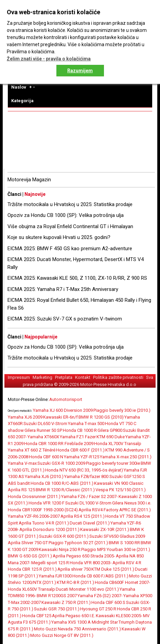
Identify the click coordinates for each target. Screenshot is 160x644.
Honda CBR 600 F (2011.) (80, 450)
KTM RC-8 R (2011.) (75, 582)
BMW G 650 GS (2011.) (30, 556)
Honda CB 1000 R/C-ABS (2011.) (62, 483)
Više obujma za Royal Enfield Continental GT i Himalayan (70, 226)
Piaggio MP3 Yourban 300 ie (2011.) (116, 549)
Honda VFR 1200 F (47, 503)
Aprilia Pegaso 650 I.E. (74, 616)
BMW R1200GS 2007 (57, 596)
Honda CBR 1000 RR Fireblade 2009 (59, 444)
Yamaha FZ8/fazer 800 (87, 476)
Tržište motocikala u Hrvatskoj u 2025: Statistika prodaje (70, 204)
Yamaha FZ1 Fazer (78, 437)
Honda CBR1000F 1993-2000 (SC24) (43, 510)
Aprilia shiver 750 (74, 569)
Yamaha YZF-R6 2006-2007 (34, 516)
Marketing (42, 377)
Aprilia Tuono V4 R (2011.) (44, 523)
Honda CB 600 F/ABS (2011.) (100, 576)
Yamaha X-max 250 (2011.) (126, 457)
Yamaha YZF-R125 (82, 457)
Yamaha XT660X (43, 437)
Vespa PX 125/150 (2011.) (121, 490)
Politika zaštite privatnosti (118, 377)
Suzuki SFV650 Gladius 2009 (117, 536)
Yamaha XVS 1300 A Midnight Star (85, 622)
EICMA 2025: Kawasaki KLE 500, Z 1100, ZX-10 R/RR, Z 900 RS (77, 278)
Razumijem (80, 71)
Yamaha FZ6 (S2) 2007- (100, 596)
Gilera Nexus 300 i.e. (132, 503)
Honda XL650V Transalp (31, 589)
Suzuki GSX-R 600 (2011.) (64, 536)
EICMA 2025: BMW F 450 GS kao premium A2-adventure (70, 249)
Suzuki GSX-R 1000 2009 (61, 463)
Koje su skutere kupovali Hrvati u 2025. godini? (59, 237)
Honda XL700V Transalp (118, 444)
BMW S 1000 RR (124, 543)
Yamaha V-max (22, 463)
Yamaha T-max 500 (86, 424)
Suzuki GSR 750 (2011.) (57, 609)
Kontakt (83, 377)
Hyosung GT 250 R (98, 609)
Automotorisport (66, 399)
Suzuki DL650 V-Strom (45, 424)
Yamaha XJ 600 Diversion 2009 (63, 410)
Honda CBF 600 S (108, 602)
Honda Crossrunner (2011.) (34, 496)
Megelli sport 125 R (50, 563)
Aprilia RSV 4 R (127, 563)
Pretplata (64, 377)
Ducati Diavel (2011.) (90, 523)
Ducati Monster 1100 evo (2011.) (87, 589)
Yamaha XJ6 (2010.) (44, 476)
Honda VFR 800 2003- (91, 563)
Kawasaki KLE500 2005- (119, 616)
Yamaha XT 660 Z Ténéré (32, 450)
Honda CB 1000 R (80, 430)
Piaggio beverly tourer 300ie (113, 463)
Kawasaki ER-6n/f (60, 417)
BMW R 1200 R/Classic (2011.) (65, 490)
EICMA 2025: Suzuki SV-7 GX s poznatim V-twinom (65, 319)
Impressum (19, 377)
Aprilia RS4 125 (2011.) (83, 516)
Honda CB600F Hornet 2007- (122, 582)
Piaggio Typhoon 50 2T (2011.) (78, 543)
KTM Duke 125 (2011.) (113, 569)
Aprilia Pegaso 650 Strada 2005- (84, 556)
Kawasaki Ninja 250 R (60, 549)
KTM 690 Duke (111, 437)
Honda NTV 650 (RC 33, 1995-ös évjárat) (84, 470)
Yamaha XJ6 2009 (25, 417)
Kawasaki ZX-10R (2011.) (105, 529)
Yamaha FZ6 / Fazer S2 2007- (90, 496)
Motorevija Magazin (29, 180)
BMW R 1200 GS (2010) (101, 417)
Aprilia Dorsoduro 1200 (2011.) (49, 529)
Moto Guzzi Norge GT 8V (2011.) (62, 635)
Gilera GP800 (110, 430)
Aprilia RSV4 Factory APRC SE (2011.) (115, 510)
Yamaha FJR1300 (55, 576)
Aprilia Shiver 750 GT (28, 543)
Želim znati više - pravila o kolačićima (49, 59)
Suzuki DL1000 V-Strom (88, 503)
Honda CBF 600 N (46, 457)
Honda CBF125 (37, 616)
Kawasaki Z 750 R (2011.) (66, 602)
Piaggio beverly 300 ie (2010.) (122, 410)
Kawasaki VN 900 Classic (119, 483)
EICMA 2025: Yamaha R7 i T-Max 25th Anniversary (63, 289)
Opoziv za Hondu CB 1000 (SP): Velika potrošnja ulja (66, 215)
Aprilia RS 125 (21, 490)
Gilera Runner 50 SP (43, 430)
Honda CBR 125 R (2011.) (32, 569)
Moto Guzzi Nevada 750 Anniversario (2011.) (77, 629)
